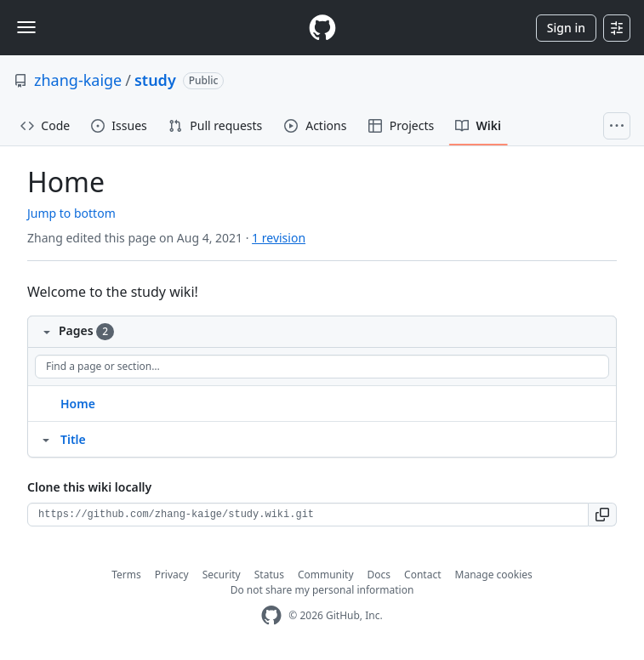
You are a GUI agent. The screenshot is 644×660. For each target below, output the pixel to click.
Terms (126, 575)
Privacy (172, 575)
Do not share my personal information (322, 590)
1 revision (279, 238)
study (155, 80)
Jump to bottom (71, 213)
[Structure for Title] (46, 439)
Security (222, 575)
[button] (603, 515)
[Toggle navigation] (26, 27)
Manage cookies (494, 575)
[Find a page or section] (322, 367)
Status (269, 575)
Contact (422, 575)
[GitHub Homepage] (271, 615)
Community (326, 575)
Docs (379, 575)
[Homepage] (322, 28)
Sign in (566, 28)
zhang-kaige (78, 80)
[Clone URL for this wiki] (308, 515)
